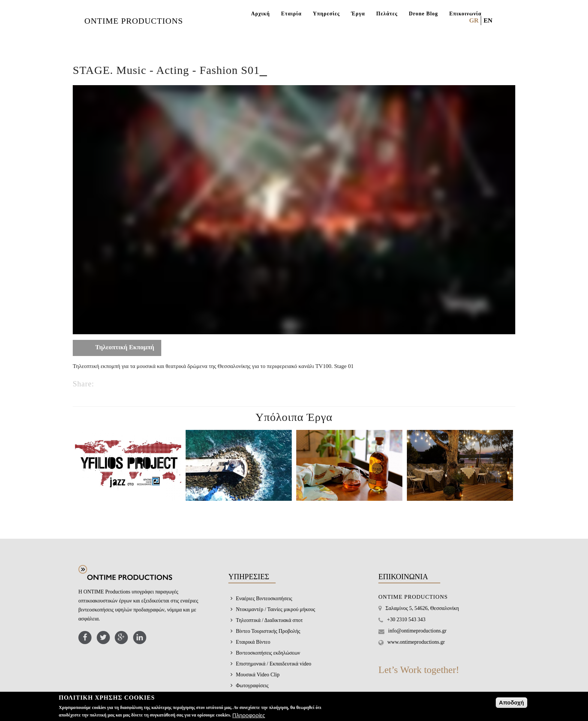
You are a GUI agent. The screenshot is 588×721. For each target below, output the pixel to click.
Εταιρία (292, 14)
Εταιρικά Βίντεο (253, 642)
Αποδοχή (512, 702)
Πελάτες (387, 14)
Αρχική (260, 14)
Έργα (358, 14)
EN (488, 20)
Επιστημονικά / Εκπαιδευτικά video (274, 664)
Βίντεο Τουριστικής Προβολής (268, 631)
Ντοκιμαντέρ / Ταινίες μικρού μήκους (275, 609)
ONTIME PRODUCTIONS (134, 21)
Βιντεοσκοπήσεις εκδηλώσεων (268, 653)
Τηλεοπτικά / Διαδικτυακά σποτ (269, 620)
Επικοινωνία (465, 14)
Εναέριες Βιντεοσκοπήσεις (264, 599)
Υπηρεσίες (326, 14)
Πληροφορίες (249, 715)
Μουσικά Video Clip (258, 675)
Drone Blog (423, 14)
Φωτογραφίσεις (252, 686)
